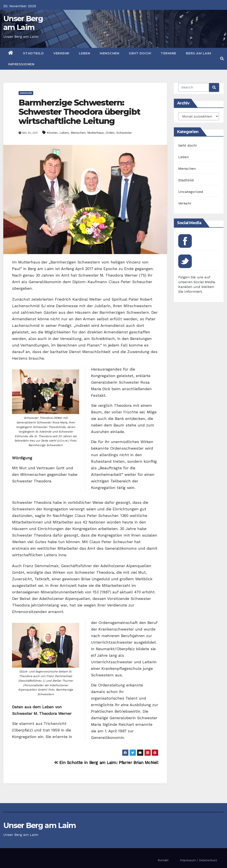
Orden (110, 133)
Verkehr (61, 53)
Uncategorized (191, 192)
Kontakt (163, 860)
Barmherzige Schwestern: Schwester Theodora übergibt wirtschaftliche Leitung (79, 112)
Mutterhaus (95, 133)
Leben (85, 53)
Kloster (52, 133)
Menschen (109, 53)
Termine (169, 53)
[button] (222, 59)
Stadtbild (33, 53)
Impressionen (21, 64)
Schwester (124, 133)
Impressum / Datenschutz (198, 860)
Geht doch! (140, 53)
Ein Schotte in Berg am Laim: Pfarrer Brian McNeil (106, 763)
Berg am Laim (199, 53)
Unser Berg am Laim (23, 23)
